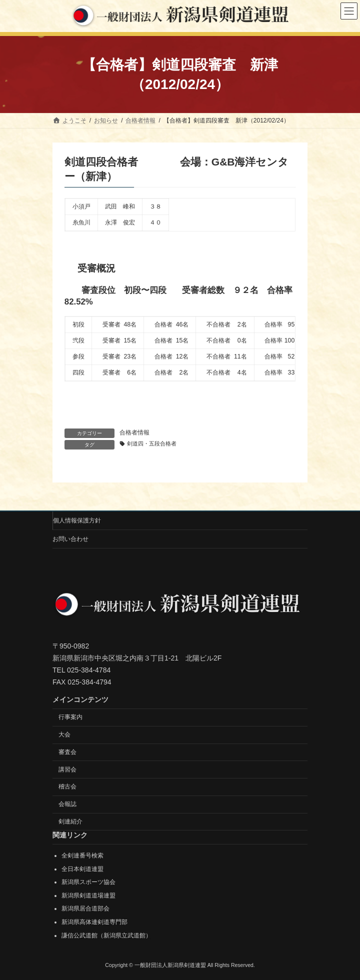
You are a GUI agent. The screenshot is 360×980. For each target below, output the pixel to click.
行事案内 (70, 717)
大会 (64, 734)
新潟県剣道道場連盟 (88, 895)
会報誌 (67, 804)
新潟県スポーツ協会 (88, 882)
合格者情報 (134, 432)
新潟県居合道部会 (85, 908)
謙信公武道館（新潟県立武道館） (106, 935)
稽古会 (67, 786)
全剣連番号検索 (82, 855)
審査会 (67, 752)
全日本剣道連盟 (82, 868)
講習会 (67, 769)
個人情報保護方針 (77, 520)
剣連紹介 (70, 821)
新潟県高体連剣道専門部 (94, 922)
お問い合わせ (70, 539)
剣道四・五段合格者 (152, 443)
